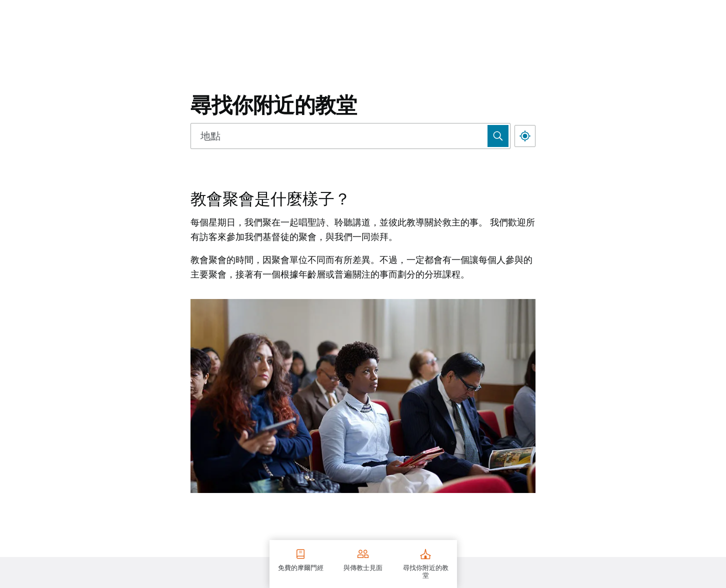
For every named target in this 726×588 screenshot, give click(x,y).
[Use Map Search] (498, 136)
